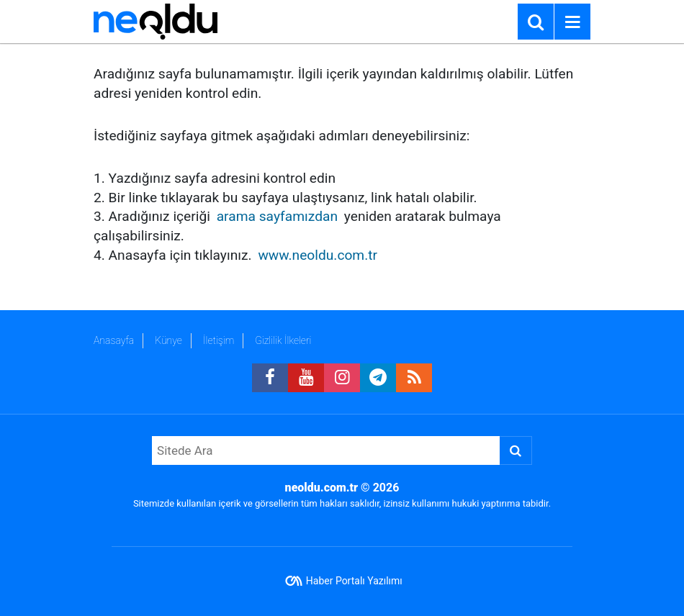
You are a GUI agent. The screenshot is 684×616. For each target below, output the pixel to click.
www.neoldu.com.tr (318, 255)
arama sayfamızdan (277, 216)
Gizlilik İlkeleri (283, 340)
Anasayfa (114, 340)
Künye (168, 340)
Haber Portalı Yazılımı (354, 581)
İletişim (219, 340)
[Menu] (572, 22)
